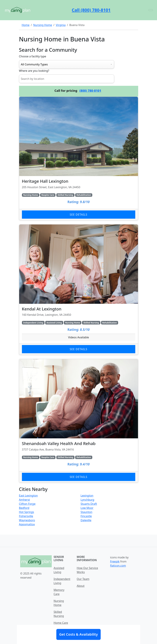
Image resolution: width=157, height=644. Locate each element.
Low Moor (87, 508)
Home (26, 25)
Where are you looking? (34, 71)
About (81, 586)
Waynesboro (27, 520)
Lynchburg (87, 500)
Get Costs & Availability (78, 634)
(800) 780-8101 (90, 91)
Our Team (83, 579)
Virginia (61, 25)
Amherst (24, 500)
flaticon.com (118, 566)
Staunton (87, 512)
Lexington (87, 496)
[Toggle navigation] (151, 10)
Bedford (24, 508)
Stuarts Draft (89, 504)
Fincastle (86, 516)
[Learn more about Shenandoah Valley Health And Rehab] (79, 421)
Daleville (86, 520)
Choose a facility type (33, 56)
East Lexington (28, 496)
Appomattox (27, 524)
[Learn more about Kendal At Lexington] (79, 290)
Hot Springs (27, 512)
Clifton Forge (27, 504)
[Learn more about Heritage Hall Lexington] (79, 158)
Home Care (61, 623)
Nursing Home (43, 25)
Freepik (115, 561)
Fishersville (26, 516)
